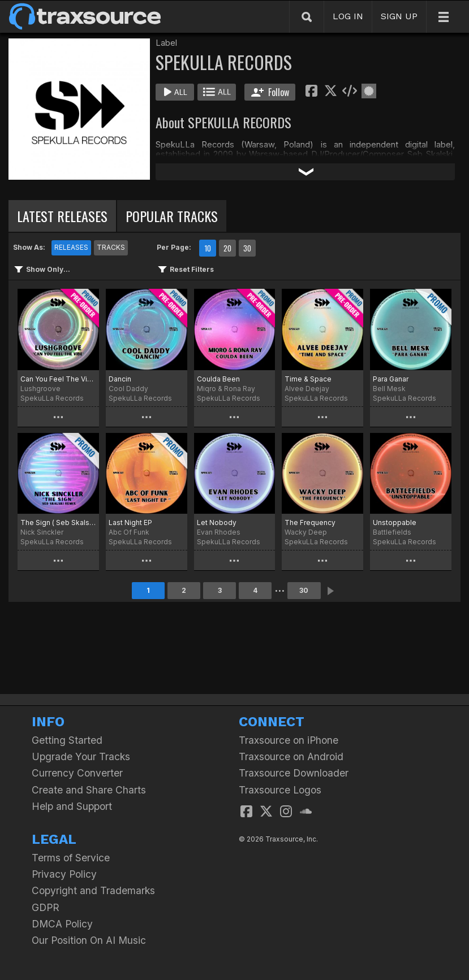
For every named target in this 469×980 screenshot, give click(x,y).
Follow (270, 92)
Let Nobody (217, 522)
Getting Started (67, 740)
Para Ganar (391, 379)
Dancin (120, 379)
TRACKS (111, 247)
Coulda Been (218, 379)
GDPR (46, 907)
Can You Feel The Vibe (58, 379)
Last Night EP (130, 522)
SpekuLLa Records (52, 398)
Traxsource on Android (291, 756)
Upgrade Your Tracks (81, 756)
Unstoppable (395, 522)
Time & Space (308, 379)
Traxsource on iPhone (289, 740)
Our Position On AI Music (89, 940)
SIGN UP (399, 16)
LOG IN (348, 16)
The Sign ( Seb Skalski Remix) (58, 522)
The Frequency (310, 522)
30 (247, 248)
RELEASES (71, 247)
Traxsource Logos (280, 790)
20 (227, 248)
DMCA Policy (62, 924)
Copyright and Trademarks (93, 890)
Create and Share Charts (89, 790)
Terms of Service (71, 858)
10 (208, 248)
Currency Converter (77, 773)
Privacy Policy (64, 874)
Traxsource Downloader (294, 773)
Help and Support (72, 806)
